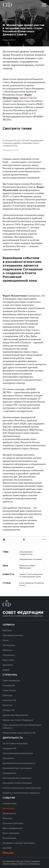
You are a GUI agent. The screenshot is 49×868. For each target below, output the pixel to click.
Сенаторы (7, 695)
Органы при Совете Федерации (18, 720)
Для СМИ (7, 848)
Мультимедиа (9, 838)
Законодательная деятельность (18, 753)
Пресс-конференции (13, 828)
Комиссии (7, 705)
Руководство (9, 685)
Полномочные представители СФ (19, 733)
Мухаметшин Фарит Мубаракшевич (27, 567)
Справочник (9, 655)
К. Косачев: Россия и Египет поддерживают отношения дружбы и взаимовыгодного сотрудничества (23, 143)
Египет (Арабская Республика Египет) (32, 584)
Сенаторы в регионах (13, 823)
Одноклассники (24, 540)
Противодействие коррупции (17, 778)
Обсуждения (9, 645)
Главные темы (10, 803)
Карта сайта (8, 660)
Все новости (8, 20)
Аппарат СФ (9, 710)
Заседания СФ (9, 748)
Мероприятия (9, 773)
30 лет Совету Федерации (15, 743)
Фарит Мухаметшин (17, 96)
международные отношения (31, 559)
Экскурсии (8, 665)
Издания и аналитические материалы (21, 793)
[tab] (24, 540)
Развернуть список (45, 540)
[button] (44, 5)
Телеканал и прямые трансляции (19, 843)
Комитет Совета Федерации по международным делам (31, 575)
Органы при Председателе (15, 715)
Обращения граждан (13, 635)
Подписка (7, 650)
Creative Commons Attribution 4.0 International (21, 864)
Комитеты (8, 818)
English (6, 670)
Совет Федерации (11, 680)
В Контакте (4, 540)
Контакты (7, 630)
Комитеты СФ (9, 700)
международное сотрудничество (26, 553)
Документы (8, 758)
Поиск (6, 640)
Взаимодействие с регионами (17, 768)
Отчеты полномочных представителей (22, 788)
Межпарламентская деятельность (19, 763)
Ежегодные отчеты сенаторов (17, 783)
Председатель (9, 813)
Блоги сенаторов (11, 833)
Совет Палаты (9, 690)
